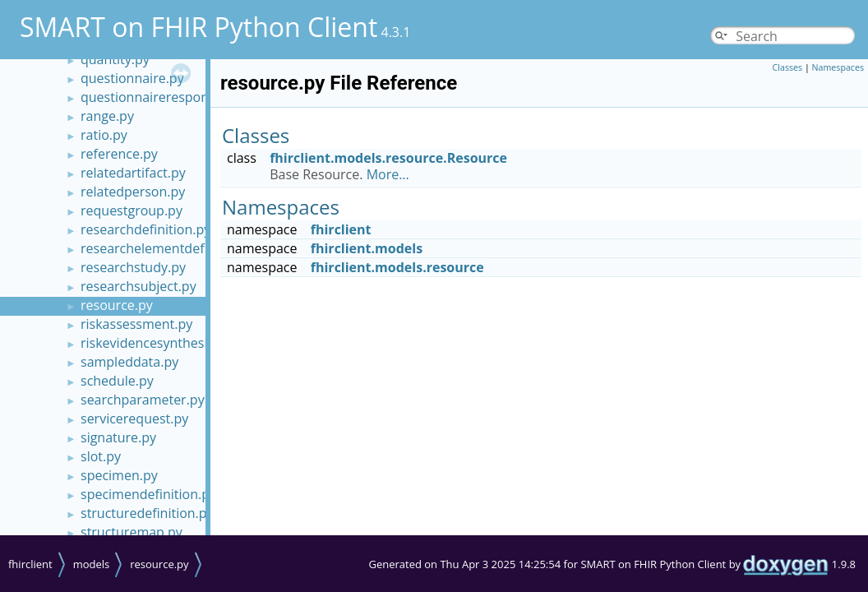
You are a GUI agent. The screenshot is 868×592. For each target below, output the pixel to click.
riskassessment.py (136, 324)
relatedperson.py (133, 192)
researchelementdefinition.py (171, 248)
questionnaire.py (132, 78)
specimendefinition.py (148, 494)
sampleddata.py (129, 362)
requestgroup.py (132, 210)
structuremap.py (132, 532)
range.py (107, 116)
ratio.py (104, 135)
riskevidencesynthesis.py (156, 343)
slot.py (101, 456)
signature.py (118, 437)
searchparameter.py (143, 400)
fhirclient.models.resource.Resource (388, 158)
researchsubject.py (139, 286)
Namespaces (838, 67)
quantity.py (115, 59)
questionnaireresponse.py (161, 97)
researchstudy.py (133, 267)
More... (388, 174)
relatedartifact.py (133, 173)
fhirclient (341, 229)
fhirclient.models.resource (397, 267)
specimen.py (119, 475)
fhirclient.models (367, 248)
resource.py (117, 305)
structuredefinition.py (147, 513)
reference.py (119, 154)
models (92, 564)
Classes (788, 67)
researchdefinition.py (145, 229)
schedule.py (117, 381)
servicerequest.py (134, 419)
